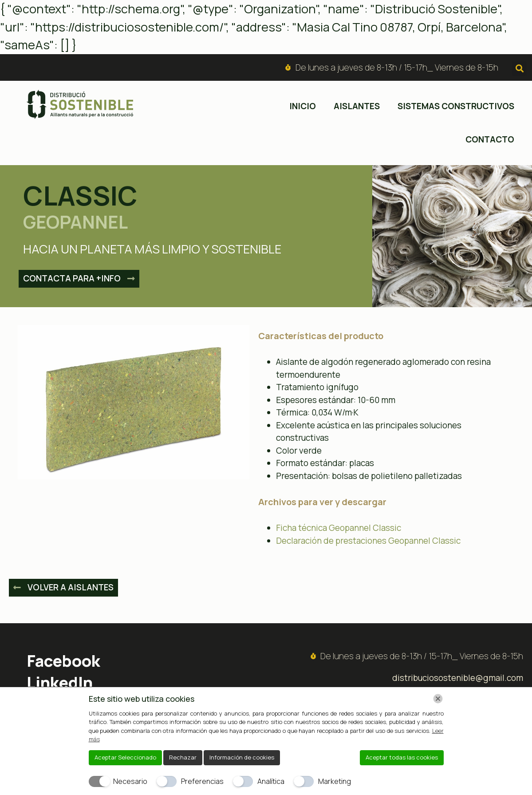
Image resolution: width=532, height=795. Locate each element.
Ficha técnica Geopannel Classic (339, 528)
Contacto (490, 139)
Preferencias (202, 781)
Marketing (335, 781)
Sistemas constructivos (456, 106)
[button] (519, 69)
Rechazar (183, 757)
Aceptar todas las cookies (402, 757)
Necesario (130, 781)
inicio (303, 106)
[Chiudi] (438, 699)
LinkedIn (60, 682)
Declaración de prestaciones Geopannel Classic (368, 541)
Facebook (63, 661)
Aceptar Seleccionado (125, 757)
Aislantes (357, 106)
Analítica (271, 781)
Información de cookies (242, 757)
